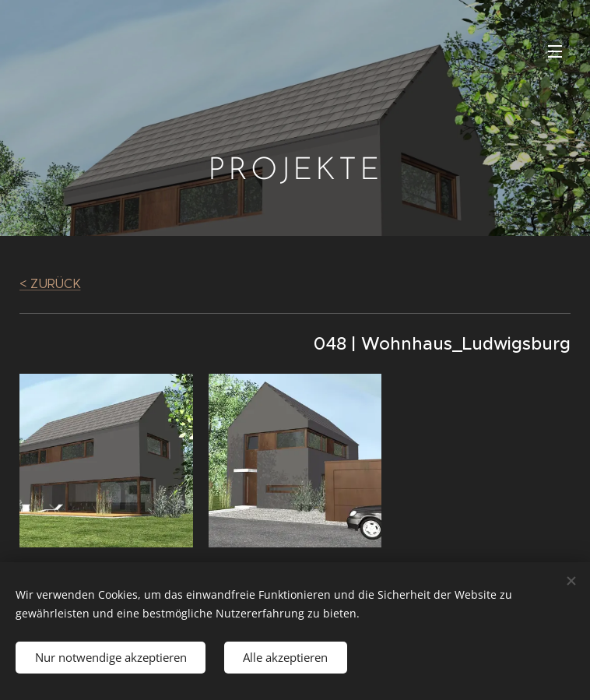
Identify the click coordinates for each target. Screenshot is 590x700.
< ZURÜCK (50, 284)
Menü (555, 51)
